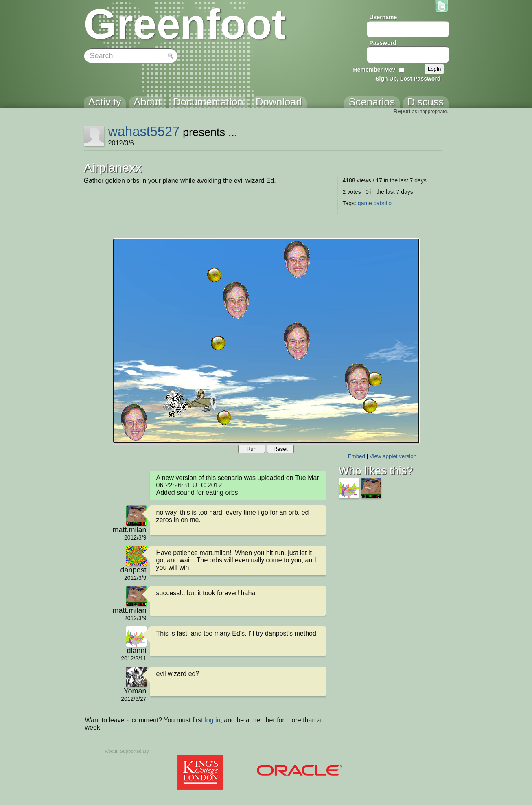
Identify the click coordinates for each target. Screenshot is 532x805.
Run (252, 449)
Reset (281, 449)
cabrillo (383, 203)
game (365, 203)
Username (383, 17)
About (111, 751)
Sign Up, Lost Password (408, 79)
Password (383, 43)
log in (212, 720)
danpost (133, 570)
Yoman (135, 691)
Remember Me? (374, 70)
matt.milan (129, 530)
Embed (357, 456)
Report (402, 111)
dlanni (136, 651)
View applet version (393, 456)
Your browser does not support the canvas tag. (266, 341)
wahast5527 (144, 131)
